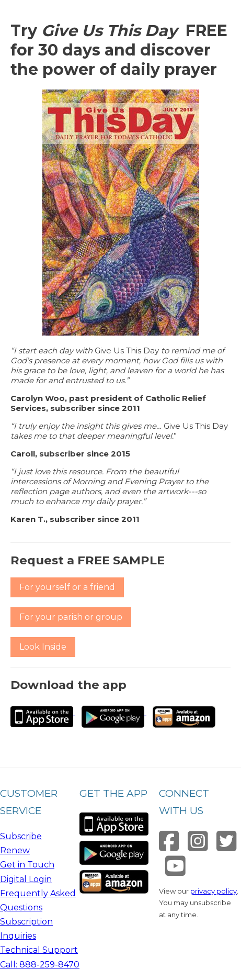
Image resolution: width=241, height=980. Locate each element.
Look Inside (43, 647)
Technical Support (39, 950)
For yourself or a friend (67, 587)
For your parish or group (71, 617)
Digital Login (26, 879)
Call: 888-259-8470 (40, 965)
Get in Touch (27, 865)
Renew (15, 850)
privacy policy (214, 891)
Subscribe (21, 836)
